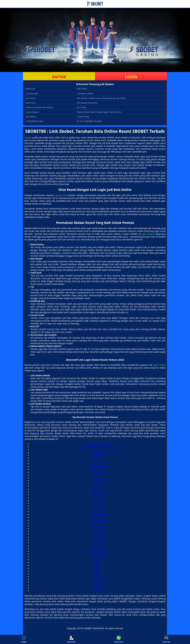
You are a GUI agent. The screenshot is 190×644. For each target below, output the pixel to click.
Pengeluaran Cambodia (98, 554)
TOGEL (98, 478)
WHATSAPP (119, 639)
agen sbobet (148, 234)
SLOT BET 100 (98, 540)
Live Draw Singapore (98, 580)
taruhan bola (61, 195)
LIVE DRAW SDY (98, 475)
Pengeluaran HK (98, 472)
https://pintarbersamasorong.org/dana (98, 450)
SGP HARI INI (98, 469)
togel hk (98, 560)
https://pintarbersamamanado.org (98, 447)
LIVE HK (98, 531)
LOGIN (131, 77)
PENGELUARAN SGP (98, 515)
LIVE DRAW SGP (98, 509)
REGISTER (71, 639)
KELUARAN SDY (98, 452)
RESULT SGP (98, 529)
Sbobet (28, 138)
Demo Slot (98, 461)
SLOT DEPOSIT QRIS (98, 523)
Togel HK (98, 574)
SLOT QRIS (98, 481)
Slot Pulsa (98, 591)
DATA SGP (98, 458)
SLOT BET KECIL (98, 526)
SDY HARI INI (98, 537)
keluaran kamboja (98, 551)
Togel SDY (98, 582)
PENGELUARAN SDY (98, 466)
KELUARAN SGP (98, 455)
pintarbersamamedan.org (98, 444)
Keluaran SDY (98, 588)
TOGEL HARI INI (98, 489)
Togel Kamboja (98, 557)
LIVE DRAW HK (98, 483)
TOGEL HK (98, 506)
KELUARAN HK (98, 495)
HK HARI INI (98, 464)
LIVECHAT (166, 639)
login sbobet (159, 365)
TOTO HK (98, 486)
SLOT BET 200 (98, 543)
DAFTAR (59, 77)
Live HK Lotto (98, 577)
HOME (24, 639)
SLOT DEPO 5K (98, 546)
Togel (98, 585)
